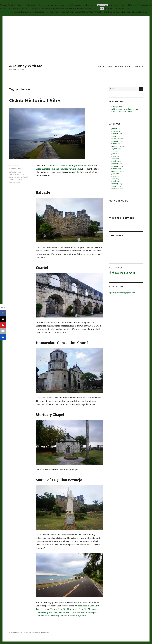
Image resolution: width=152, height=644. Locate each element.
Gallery (137, 66)
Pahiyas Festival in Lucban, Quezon (125, 109)
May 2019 (115, 176)
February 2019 (117, 184)
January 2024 (116, 129)
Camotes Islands (79, 612)
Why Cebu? (81, 616)
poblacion (18, 179)
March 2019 (116, 181)
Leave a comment (16, 183)
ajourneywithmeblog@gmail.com (122, 293)
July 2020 (115, 151)
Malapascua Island (63, 612)
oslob (11, 179)
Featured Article (123, 66)
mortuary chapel (21, 177)
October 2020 (116, 144)
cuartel (19, 172)
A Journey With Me (26, 66)
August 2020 (116, 149)
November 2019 (117, 166)
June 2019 (115, 174)
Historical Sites (15, 169)
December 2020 (117, 139)
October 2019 (116, 169)
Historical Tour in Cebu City (54, 609)
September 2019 (118, 171)
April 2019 (115, 179)
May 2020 (115, 156)
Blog (110, 66)
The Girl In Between (122, 218)
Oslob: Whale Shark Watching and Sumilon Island (70, 166)
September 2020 (118, 146)
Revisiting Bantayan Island (63, 616)
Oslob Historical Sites (35, 100)
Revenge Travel (117, 107)
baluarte (12, 172)
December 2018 (117, 189)
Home (99, 66)
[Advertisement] (76, 33)
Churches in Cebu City (77, 609)
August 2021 (116, 131)
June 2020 (115, 154)
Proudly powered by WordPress (37, 633)
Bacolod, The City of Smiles (122, 112)
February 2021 (117, 134)
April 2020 (115, 159)
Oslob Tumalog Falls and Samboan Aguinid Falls (58, 169)
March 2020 (116, 161)
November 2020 (117, 141)
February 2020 (117, 164)
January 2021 (116, 136)
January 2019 (116, 186)
